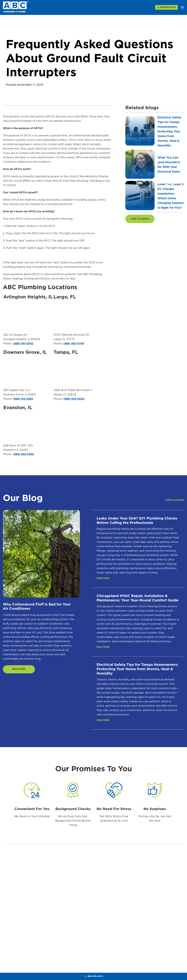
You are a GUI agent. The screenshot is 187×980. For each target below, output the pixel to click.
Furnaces (161, 913)
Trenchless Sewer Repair (131, 963)
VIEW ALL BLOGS (141, 220)
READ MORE (20, 671)
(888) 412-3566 (23, 400)
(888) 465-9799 (74, 345)
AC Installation (146, 923)
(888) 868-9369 (24, 455)
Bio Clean (117, 956)
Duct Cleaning (146, 955)
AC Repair (144, 918)
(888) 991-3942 (23, 345)
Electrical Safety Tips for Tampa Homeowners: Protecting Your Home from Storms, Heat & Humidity (169, 133)
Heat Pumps (162, 949)
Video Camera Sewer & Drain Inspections (131, 947)
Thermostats (163, 944)
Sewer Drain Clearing (130, 931)
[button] (182, 8)
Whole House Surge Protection (177, 967)
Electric (175, 905)
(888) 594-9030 (74, 400)
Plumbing (118, 905)
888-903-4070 (166, 8)
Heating (161, 905)
